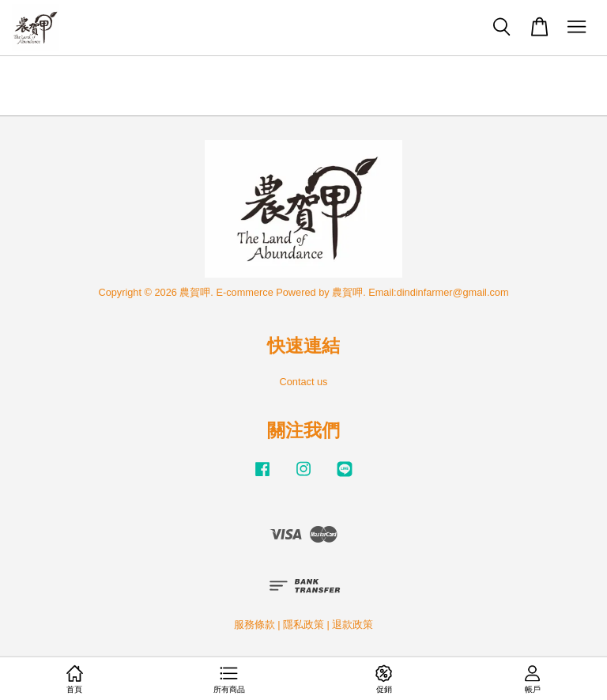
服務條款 (254, 624)
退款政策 (353, 624)
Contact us (304, 382)
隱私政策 (303, 624)
